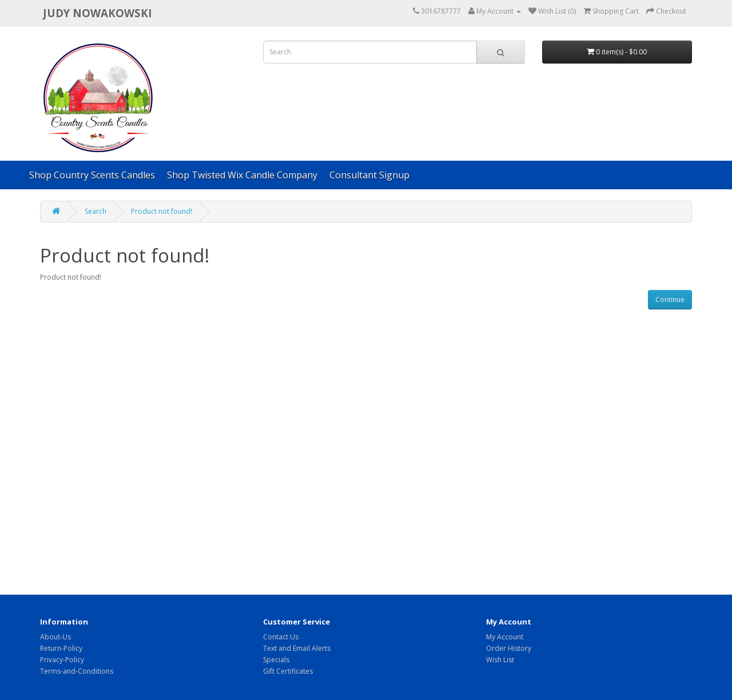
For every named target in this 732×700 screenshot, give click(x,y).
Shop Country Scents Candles (92, 175)
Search (96, 211)
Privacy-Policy (62, 660)
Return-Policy (61, 648)
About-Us (55, 637)
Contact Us (281, 637)
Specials (276, 660)
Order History (509, 648)
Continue (670, 299)
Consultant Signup (369, 175)
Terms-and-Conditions (77, 671)
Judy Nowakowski (98, 13)
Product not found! (162, 211)
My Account (505, 637)
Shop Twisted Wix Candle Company (242, 175)
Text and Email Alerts (297, 648)
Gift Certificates (288, 671)
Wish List (500, 660)
